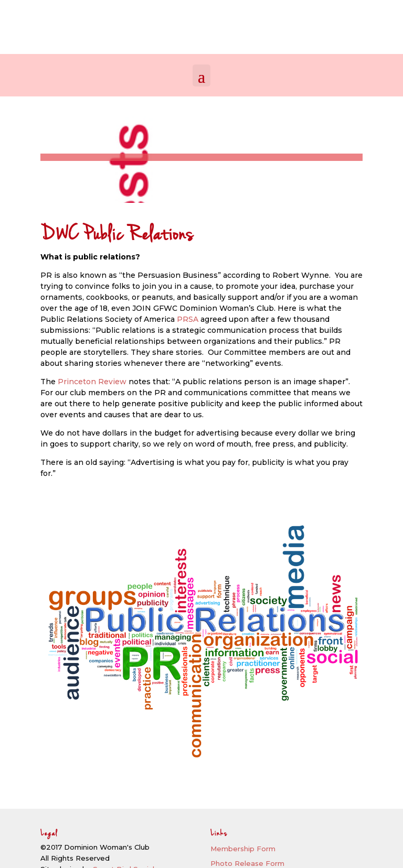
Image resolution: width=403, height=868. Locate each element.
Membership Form (243, 849)
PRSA (188, 319)
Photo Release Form (247, 863)
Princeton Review (92, 382)
